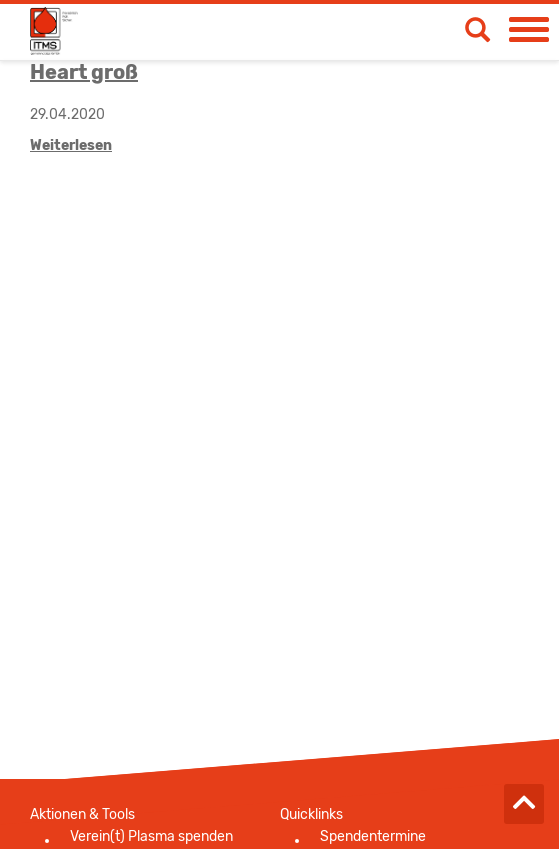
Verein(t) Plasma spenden (151, 836)
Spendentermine (373, 836)
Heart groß (84, 72)
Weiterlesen (71, 145)
